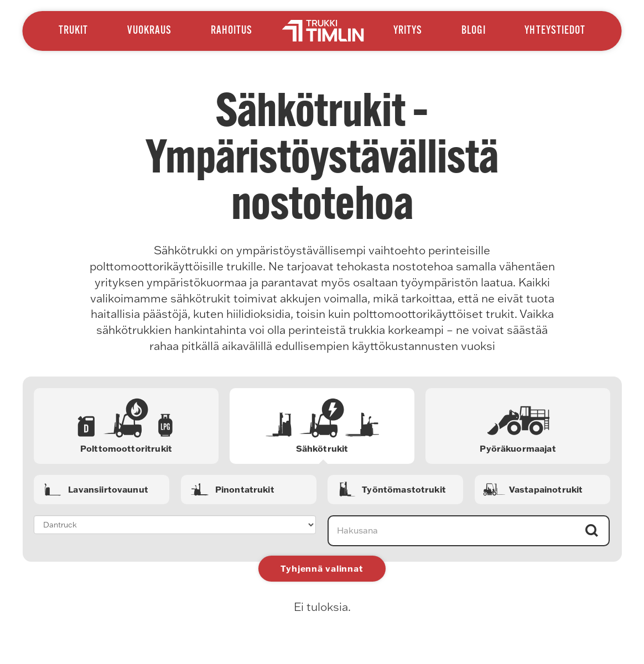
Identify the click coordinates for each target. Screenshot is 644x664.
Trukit (73, 31)
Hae (592, 531)
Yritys (408, 31)
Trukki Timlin (323, 31)
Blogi (474, 31)
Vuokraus (149, 31)
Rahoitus (232, 31)
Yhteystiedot (555, 31)
